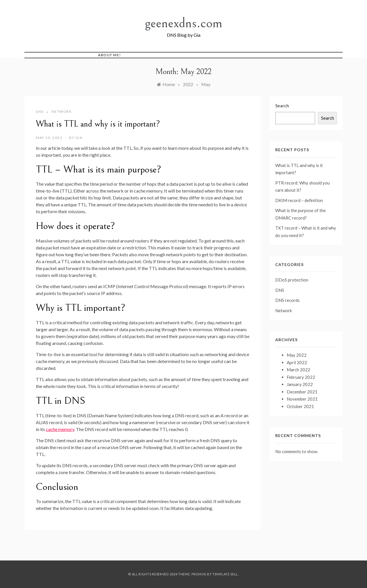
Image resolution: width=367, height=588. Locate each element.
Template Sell (225, 574)
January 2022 (300, 384)
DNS (40, 111)
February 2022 (301, 377)
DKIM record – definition (299, 200)
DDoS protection (292, 280)
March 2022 (298, 370)
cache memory (60, 429)
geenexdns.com (183, 23)
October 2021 (300, 406)
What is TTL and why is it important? (98, 124)
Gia (79, 138)
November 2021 (302, 399)
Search (282, 106)
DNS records (287, 300)
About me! (110, 55)
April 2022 (297, 362)
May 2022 (297, 355)
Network (62, 111)
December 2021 (302, 392)
